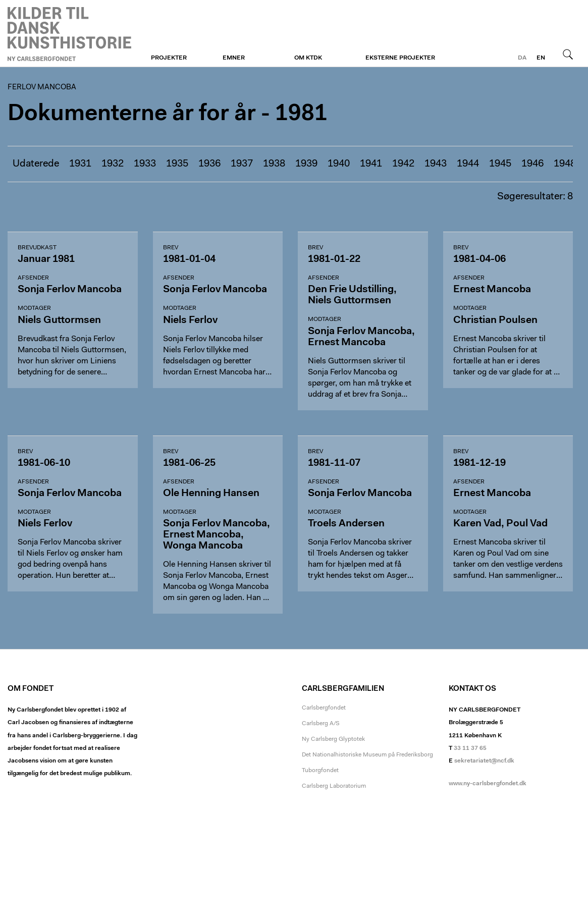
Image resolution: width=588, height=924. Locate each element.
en (541, 58)
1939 (306, 164)
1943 (436, 164)
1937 (242, 164)
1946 (532, 164)
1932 (113, 164)
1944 (468, 164)
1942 (403, 164)
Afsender (33, 278)
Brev (171, 248)
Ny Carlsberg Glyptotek (333, 739)
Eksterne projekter (400, 58)
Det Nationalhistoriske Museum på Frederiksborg (367, 755)
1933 (145, 164)
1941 (371, 164)
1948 (565, 164)
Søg (568, 54)
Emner (234, 58)
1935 (177, 164)
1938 (274, 164)
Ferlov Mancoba (69, 34)
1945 (500, 164)
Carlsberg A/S (321, 724)
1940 (339, 164)
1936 (209, 164)
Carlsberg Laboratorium (334, 786)
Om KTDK (308, 58)
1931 (80, 164)
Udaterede (36, 164)
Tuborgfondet (320, 771)
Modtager (34, 308)
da (522, 58)
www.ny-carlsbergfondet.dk (488, 784)
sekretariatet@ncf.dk (484, 761)
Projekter (169, 58)
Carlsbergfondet (324, 708)
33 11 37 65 (470, 748)
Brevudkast (37, 248)
